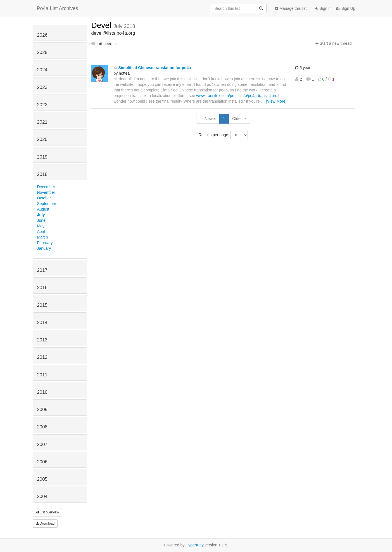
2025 (42, 52)
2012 (42, 357)
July (41, 215)
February (45, 243)
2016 (42, 288)
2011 (42, 375)
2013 (42, 340)
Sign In (323, 8)
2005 (42, 479)
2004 (42, 496)
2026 (42, 35)
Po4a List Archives (58, 8)
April (41, 232)
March (43, 237)
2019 (42, 157)
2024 (42, 70)
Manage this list (291, 8)
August (43, 209)
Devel (102, 25)
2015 (42, 305)
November (46, 192)
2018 (42, 174)
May (41, 226)
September (47, 204)
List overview (47, 512)
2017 (42, 270)
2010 (42, 392)
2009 (42, 410)
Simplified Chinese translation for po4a (152, 68)
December (46, 187)
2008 (42, 427)
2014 (42, 323)
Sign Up (346, 8)
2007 (42, 444)
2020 (42, 139)
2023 (42, 87)
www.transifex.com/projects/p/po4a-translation (236, 96)
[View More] (276, 101)
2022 (42, 105)
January (44, 248)
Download (45, 523)
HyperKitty (195, 545)
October (44, 198)
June (41, 220)
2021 (42, 122)
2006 (42, 462)
